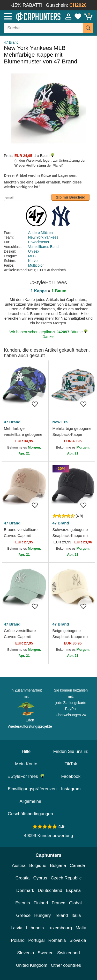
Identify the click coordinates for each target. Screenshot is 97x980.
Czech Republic (66, 878)
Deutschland (50, 890)
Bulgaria (58, 866)
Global (75, 903)
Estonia (23, 903)
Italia (76, 915)
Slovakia (78, 940)
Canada (77, 866)
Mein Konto (26, 764)
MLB (32, 256)
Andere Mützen (40, 233)
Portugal (36, 940)
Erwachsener (39, 242)
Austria (19, 866)
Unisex (34, 251)
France (59, 903)
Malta (81, 928)
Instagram (71, 789)
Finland (41, 903)
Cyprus (40, 878)
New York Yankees (43, 237)
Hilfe (26, 751)
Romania (57, 940)
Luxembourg (60, 928)
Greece (24, 915)
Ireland (61, 915)
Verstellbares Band (43, 247)
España (73, 890)
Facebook (71, 776)
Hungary (42, 915)
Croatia (23, 878)
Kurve (33, 261)
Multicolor (36, 265)
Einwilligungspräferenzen (32, 789)
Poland (18, 940)
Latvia (16, 928)
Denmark (25, 890)
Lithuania (35, 928)
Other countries (66, 965)
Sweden (45, 953)
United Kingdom (32, 965)
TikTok (71, 764)
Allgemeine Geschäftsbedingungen (30, 808)
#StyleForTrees (26, 776)
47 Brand (11, 42)
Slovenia (25, 953)
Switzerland (69, 953)
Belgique (38, 866)
